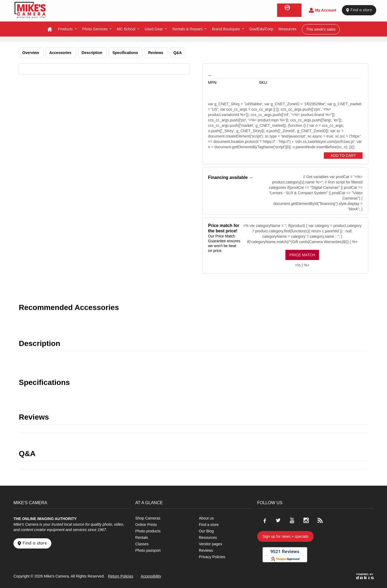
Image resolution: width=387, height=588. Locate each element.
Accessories (61, 53)
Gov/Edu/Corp (261, 29)
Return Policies (121, 576)
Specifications (126, 53)
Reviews (156, 53)
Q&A (178, 53)
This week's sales (321, 29)
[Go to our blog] (320, 520)
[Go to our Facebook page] (264, 520)
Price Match (302, 255)
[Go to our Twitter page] (278, 520)
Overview (31, 53)
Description (93, 53)
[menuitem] (67, 29)
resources (287, 29)
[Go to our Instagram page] (306, 520)
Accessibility (151, 576)
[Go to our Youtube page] (292, 520)
